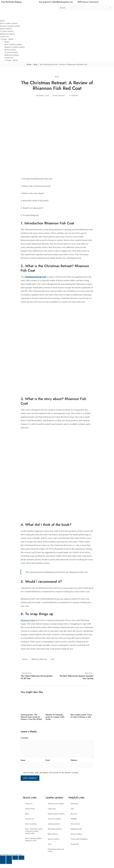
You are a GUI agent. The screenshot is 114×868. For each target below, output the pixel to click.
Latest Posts (30, 809)
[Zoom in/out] (3, 858)
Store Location (31, 824)
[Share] (15, 858)
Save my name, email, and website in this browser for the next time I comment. (51, 773)
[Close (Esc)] (21, 858)
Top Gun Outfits (54, 819)
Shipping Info (76, 829)
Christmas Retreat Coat (35, 277)
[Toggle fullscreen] (9, 858)
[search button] (110, 8)
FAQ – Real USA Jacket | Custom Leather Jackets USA (34, 831)
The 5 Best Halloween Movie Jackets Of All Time (37, 677)
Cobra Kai (52, 809)
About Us (29, 804)
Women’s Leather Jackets (10, 26)
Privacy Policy (76, 834)
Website (74, 760)
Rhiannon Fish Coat (39, 659)
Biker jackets (53, 834)
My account (75, 824)
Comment (24, 738)
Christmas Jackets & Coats (56, 850)
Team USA (75, 844)
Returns (74, 814)
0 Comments (74, 96)
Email (48, 760)
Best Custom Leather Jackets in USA (33, 839)
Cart (72, 809)
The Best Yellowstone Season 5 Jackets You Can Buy (76, 677)
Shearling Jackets (55, 829)
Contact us (4, 36)
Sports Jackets (54, 839)
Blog (57, 77)
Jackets (25, 659)
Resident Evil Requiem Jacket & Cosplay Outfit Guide (55, 717)
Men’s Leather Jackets (9, 23)
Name (23, 760)
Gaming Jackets (54, 824)
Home (2, 21)
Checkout (74, 804)
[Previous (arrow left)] (3, 862)
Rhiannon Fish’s (28, 620)
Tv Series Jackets (7, 31)
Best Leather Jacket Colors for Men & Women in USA (81, 716)
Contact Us (29, 819)
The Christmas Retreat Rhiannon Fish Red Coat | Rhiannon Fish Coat (57, 572)
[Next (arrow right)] (9, 862)
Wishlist (74, 819)
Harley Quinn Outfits (56, 814)
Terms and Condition (79, 839)
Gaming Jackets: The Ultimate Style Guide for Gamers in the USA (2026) (31, 717)
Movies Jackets (6, 29)
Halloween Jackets (7, 34)
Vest (53, 659)
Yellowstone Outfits (56, 804)
